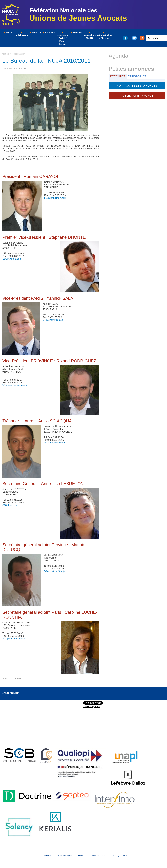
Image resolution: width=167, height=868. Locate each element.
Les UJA (35, 33)
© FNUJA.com (37, 856)
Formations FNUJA (90, 36)
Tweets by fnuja (91, 706)
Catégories (138, 76)
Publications (22, 35)
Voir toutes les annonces (137, 85)
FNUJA (8, 33)
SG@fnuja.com (10, 505)
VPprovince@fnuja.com (15, 385)
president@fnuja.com (55, 198)
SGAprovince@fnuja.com (57, 571)
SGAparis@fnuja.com (14, 639)
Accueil (5, 54)
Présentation (20, 54)
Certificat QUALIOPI (130, 856)
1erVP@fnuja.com (12, 259)
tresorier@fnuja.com (54, 443)
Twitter (134, 38)
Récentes (118, 76)
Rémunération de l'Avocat (103, 36)
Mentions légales (60, 856)
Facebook (125, 38)
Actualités (49, 33)
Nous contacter (104, 856)
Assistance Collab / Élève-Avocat (62, 39)
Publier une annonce (137, 95)
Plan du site (83, 856)
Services (76, 33)
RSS (142, 38)
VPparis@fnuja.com (53, 320)
